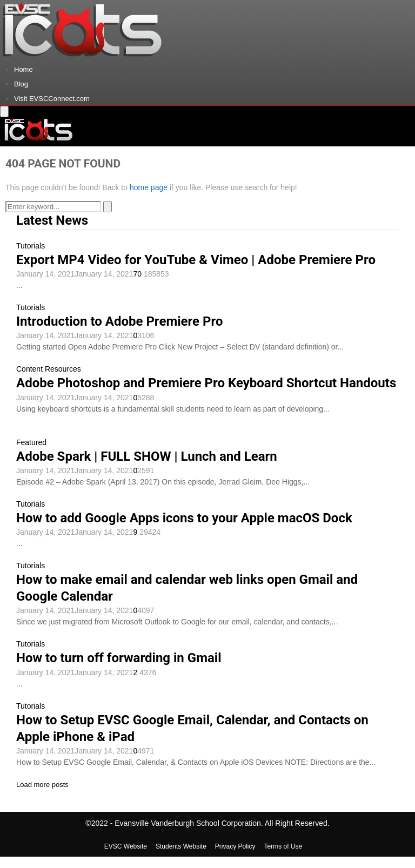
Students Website (181, 846)
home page (149, 187)
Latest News (52, 220)
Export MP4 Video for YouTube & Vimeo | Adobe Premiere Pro (196, 260)
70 (138, 274)
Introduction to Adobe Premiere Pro (119, 321)
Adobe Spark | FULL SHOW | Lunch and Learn (147, 456)
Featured (31, 442)
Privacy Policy (235, 846)
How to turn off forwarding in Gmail (119, 658)
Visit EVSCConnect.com (52, 99)
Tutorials (31, 246)
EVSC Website (126, 846)
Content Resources (49, 369)
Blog (21, 84)
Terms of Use (283, 846)
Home (24, 69)
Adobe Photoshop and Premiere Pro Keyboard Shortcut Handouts (206, 383)
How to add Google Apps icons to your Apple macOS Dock (184, 518)
